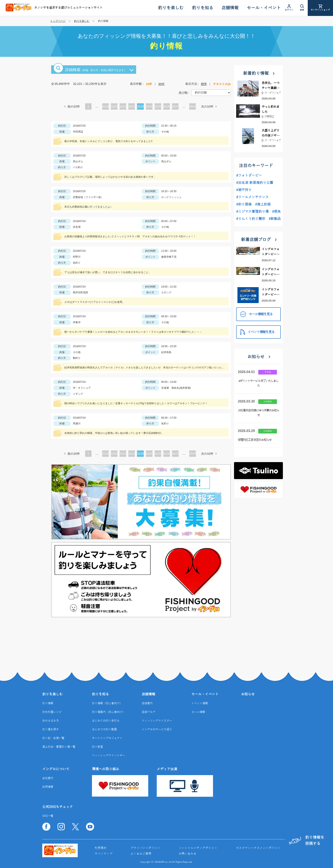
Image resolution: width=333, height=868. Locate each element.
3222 (132, 106)
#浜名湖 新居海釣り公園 (255, 183)
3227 (175, 106)
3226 (167, 106)
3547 (193, 106)
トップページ (58, 21)
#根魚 (276, 212)
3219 (105, 106)
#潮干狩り (244, 190)
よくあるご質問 (141, 854)
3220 (114, 106)
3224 (149, 106)
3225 (158, 106)
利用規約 (101, 848)
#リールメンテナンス (252, 197)
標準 (204, 84)
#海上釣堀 (263, 204)
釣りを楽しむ (82, 21)
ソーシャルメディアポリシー (198, 848)
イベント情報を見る (257, 332)
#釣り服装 (244, 204)
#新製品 (275, 219)
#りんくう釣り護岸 (251, 219)
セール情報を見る (256, 314)
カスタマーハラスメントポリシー (258, 848)
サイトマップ (104, 854)
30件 (161, 84)
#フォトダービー (249, 176)
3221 (123, 106)
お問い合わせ (188, 854)
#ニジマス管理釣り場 (252, 212)
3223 (140, 106)
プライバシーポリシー (145, 848)
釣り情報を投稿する (307, 841)
